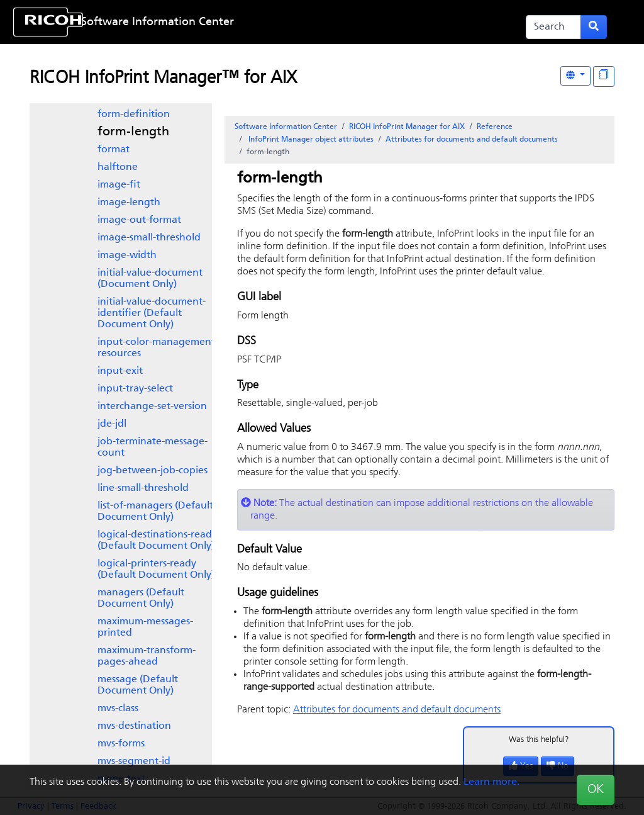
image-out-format (139, 220)
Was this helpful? (539, 740)
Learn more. (491, 782)
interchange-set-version (152, 407)
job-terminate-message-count (153, 447)
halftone (118, 167)
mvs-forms (121, 744)
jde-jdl (112, 424)
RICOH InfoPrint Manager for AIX (407, 127)
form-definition (134, 115)
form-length (133, 132)
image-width (127, 256)
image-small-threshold (149, 238)
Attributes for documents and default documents (472, 140)
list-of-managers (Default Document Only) (155, 512)
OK (596, 790)
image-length (129, 203)
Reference (495, 127)
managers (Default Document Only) (141, 599)
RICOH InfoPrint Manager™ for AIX (163, 79)
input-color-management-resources (158, 348)
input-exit (120, 371)
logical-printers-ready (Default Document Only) (156, 570)
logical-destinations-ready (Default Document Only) (157, 541)
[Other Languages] (575, 76)
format (114, 150)
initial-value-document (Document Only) (150, 279)
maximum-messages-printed (145, 627)
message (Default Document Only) (138, 685)
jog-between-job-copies (153, 471)
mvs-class (118, 709)
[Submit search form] (594, 27)
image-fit (119, 185)
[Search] (553, 27)
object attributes (310, 140)
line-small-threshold (143, 488)
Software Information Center (158, 22)
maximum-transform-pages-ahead (147, 656)
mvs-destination (134, 726)
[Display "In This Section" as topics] (604, 76)
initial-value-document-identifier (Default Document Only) (152, 313)
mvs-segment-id (134, 762)
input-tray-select (135, 389)
